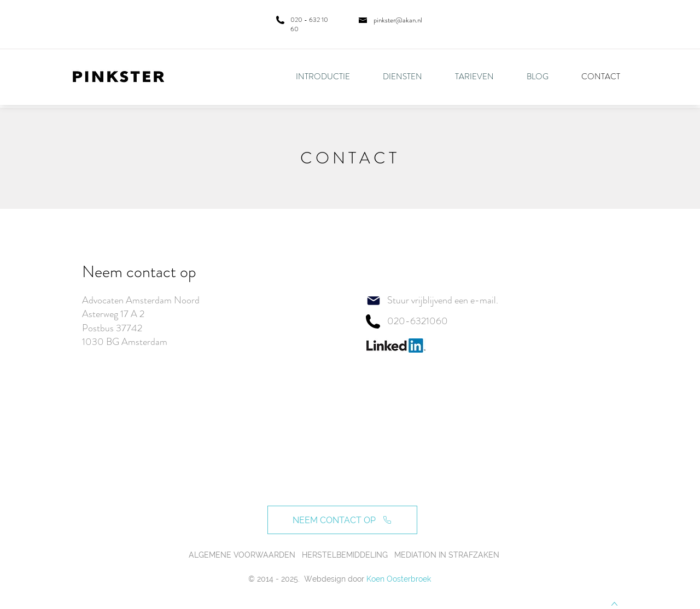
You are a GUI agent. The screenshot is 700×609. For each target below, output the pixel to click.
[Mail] (374, 301)
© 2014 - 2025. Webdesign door (306, 579)
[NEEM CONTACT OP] (342, 520)
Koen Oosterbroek (399, 579)
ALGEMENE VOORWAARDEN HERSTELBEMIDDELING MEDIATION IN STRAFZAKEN (344, 555)
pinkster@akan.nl (398, 20)
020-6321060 (418, 321)
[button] (411, 77)
